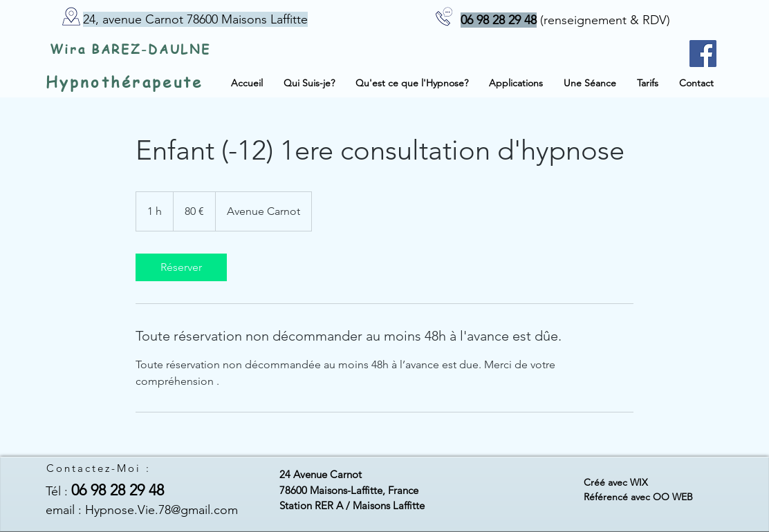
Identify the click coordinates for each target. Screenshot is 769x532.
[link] (181, 267)
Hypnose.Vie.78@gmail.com (161, 510)
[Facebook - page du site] (703, 54)
